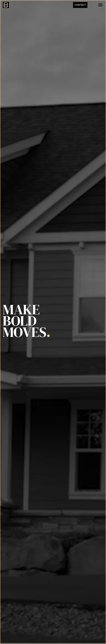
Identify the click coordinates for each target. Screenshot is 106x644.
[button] (100, 5)
